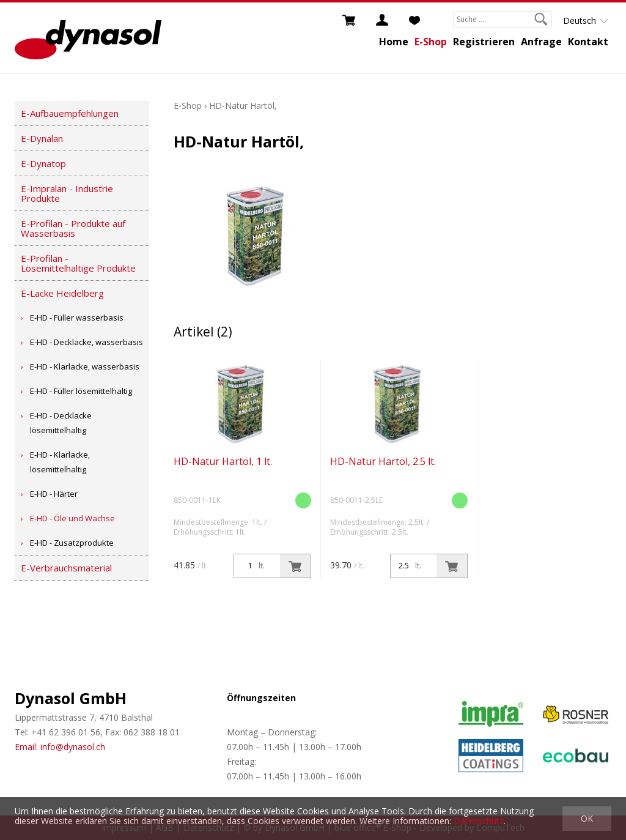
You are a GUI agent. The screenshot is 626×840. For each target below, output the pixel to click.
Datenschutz (479, 821)
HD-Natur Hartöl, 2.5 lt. (383, 461)
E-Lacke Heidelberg (62, 293)
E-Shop (431, 42)
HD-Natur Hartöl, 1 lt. (223, 461)
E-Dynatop (43, 163)
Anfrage (541, 42)
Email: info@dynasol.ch (60, 747)
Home (394, 42)
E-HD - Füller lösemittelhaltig (81, 391)
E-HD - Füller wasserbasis (77, 318)
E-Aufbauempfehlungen (70, 113)
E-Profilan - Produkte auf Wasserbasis (73, 228)
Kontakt (588, 42)
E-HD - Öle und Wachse (72, 518)
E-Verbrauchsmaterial (66, 568)
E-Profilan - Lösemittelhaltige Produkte (78, 263)
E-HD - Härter (54, 494)
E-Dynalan (42, 138)
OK (587, 818)
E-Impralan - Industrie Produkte (67, 193)
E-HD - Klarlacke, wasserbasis (85, 366)
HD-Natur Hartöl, (243, 106)
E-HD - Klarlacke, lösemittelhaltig (60, 462)
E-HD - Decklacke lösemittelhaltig (61, 423)
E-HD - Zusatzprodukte (72, 543)
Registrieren (484, 42)
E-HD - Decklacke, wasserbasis (87, 342)
